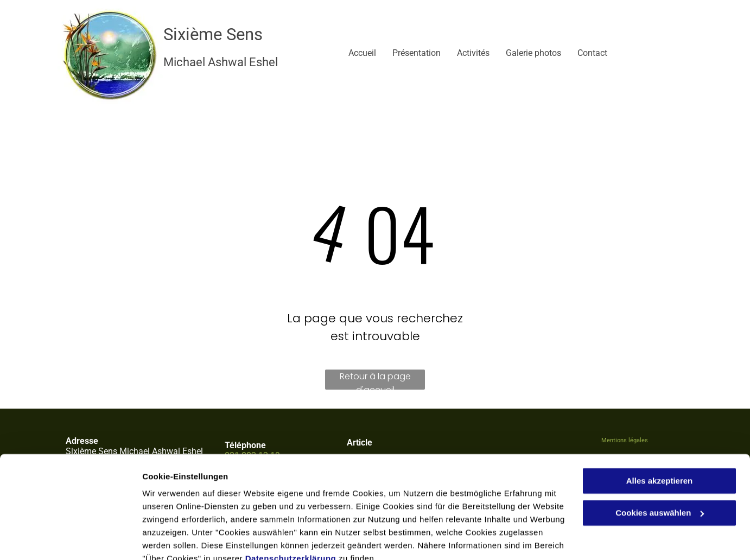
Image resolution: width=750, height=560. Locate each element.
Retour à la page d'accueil (375, 380)
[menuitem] (354, 53)
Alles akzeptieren (660, 431)
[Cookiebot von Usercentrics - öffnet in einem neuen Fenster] (70, 539)
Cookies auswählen (180, 539)
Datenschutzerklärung (291, 509)
